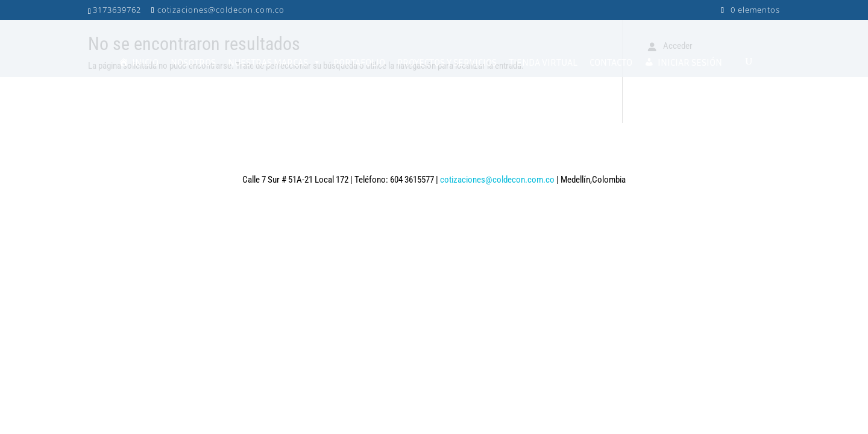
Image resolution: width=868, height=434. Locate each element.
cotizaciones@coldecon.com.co (497, 180)
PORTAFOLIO (359, 62)
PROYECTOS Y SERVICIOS (447, 62)
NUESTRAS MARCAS (275, 62)
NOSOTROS (193, 62)
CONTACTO (611, 62)
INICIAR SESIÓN (690, 62)
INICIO (145, 62)
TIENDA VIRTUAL (543, 62)
